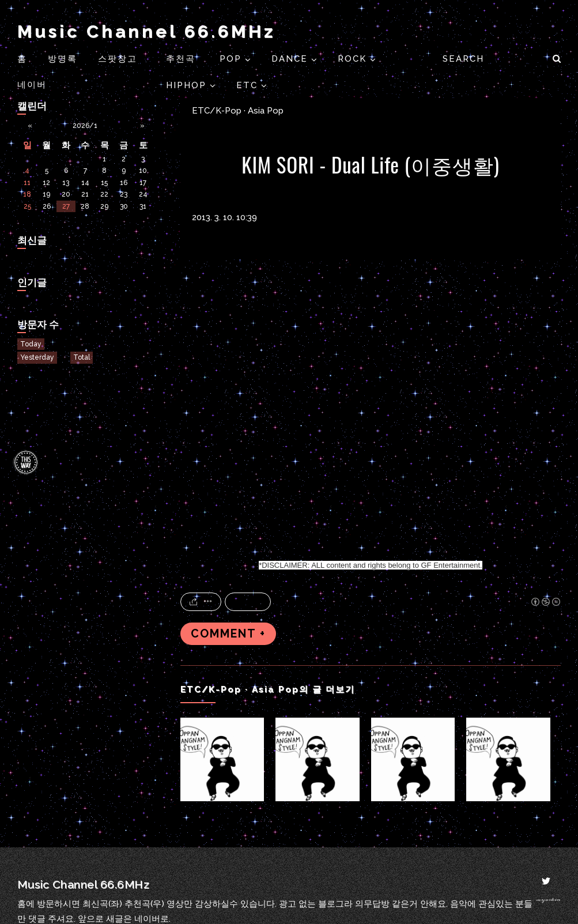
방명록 (63, 59)
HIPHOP (188, 85)
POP (232, 59)
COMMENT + (228, 634)
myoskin (548, 900)
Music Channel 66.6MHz (146, 31)
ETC (249, 85)
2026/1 (85, 126)
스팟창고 (118, 59)
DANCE (291, 59)
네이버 (32, 85)
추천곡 (182, 59)
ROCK (354, 59)
